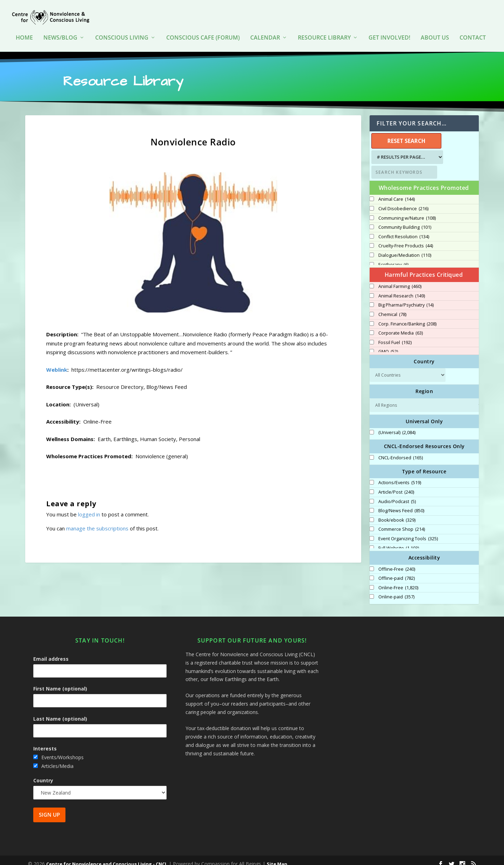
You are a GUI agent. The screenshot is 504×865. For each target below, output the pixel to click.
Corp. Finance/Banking (407, 317)
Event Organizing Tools (408, 532)
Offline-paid (397, 571)
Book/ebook (397, 513)
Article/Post (396, 485)
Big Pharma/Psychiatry (406, 298)
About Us (435, 31)
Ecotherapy (393, 258)
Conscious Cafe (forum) (203, 31)
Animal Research (402, 289)
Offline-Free (397, 562)
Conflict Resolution (404, 230)
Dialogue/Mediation (405, 248)
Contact (473, 31)
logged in (89, 507)
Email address (51, 652)
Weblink (57, 363)
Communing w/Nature (407, 211)
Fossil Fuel (395, 336)
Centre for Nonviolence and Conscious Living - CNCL (107, 857)
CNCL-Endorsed (401, 451)
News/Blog (60, 31)
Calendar (265, 31)
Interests (45, 742)
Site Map (277, 857)
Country (43, 773)
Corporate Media (401, 326)
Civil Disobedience (403, 202)
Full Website (399, 541)
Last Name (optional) (60, 712)
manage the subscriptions (97, 521)
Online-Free (398, 581)
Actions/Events (400, 476)
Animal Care (397, 192)
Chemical (392, 308)
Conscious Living (122, 31)
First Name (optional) (60, 682)
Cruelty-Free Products (406, 239)
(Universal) (397, 426)
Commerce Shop (402, 522)
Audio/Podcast (397, 495)
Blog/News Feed (401, 504)
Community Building (405, 220)
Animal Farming (400, 280)
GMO (388, 345)
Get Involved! (389, 31)
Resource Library (324, 31)
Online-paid (396, 590)
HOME (24, 31)
